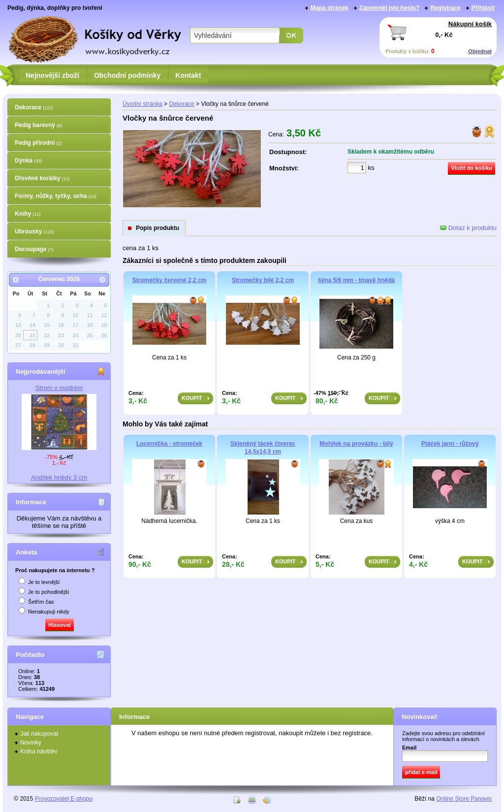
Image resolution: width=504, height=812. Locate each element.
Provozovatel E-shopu (64, 799)
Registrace (445, 8)
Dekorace (34, 107)
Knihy (28, 214)
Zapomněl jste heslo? (390, 8)
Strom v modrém (59, 388)
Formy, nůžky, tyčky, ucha (56, 196)
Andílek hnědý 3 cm (59, 477)
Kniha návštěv (39, 751)
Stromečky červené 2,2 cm (170, 280)
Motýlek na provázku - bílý (356, 444)
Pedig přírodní (38, 143)
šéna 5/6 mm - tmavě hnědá (356, 280)
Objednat (480, 51)
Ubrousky (34, 231)
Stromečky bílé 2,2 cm (263, 280)
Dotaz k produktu (468, 228)
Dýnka (28, 161)
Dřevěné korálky (42, 178)
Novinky (31, 743)
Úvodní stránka (142, 104)
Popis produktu (157, 228)
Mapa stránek (330, 8)
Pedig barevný (38, 125)
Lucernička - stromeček (169, 444)
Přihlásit (483, 8)
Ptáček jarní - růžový (450, 444)
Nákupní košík (470, 24)
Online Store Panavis (464, 799)
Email (409, 747)
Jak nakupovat (39, 734)
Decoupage (34, 249)
